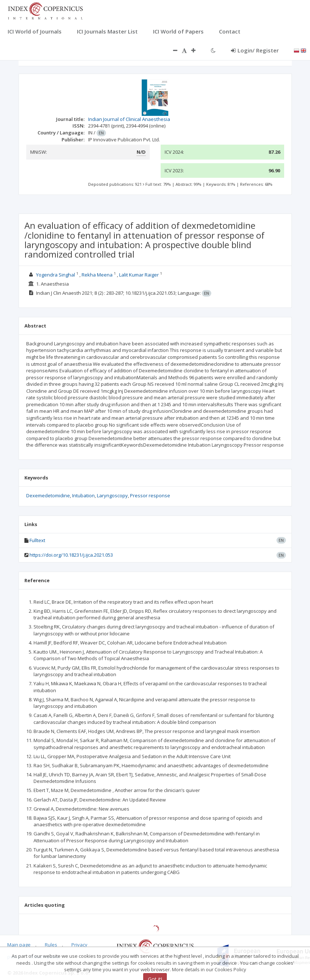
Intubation (83, 495)
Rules (51, 945)
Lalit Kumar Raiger (139, 275)
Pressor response (150, 495)
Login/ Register (255, 50)
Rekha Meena (97, 275)
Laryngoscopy (112, 495)
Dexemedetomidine (48, 495)
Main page (19, 945)
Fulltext (37, 540)
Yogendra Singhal (56, 275)
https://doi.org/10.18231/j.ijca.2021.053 (71, 555)
